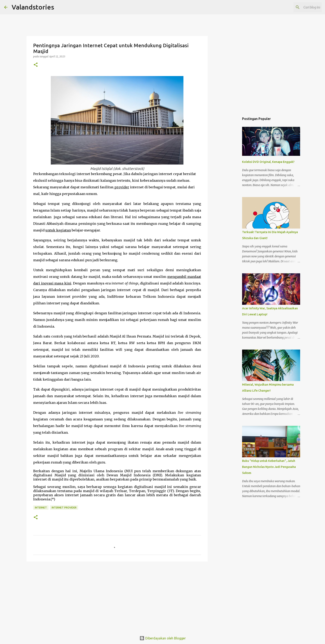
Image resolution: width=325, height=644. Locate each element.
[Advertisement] (117, 597)
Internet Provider (64, 508)
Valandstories (33, 7)
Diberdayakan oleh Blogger (163, 638)
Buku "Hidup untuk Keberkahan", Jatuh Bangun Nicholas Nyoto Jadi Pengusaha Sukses (269, 467)
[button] (36, 65)
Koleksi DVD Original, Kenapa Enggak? (268, 162)
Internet (41, 508)
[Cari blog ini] (300, 7)
